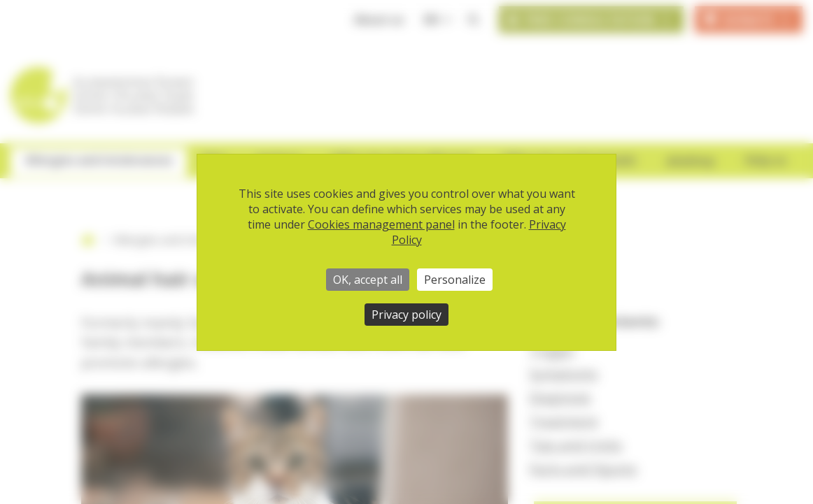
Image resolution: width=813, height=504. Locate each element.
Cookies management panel (381, 224)
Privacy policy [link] (406, 315)
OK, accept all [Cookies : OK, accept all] (368, 280)
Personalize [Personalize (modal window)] (455, 280)
